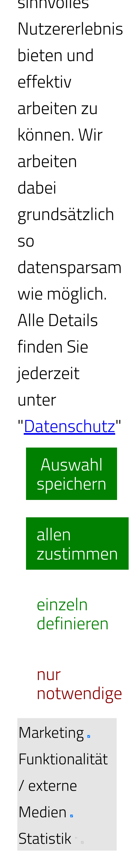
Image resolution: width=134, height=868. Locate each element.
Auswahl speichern (72, 474)
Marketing (54, 732)
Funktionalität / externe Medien (63, 785)
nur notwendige (79, 683)
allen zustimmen (77, 543)
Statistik (51, 838)
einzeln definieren (73, 613)
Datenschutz (69, 426)
